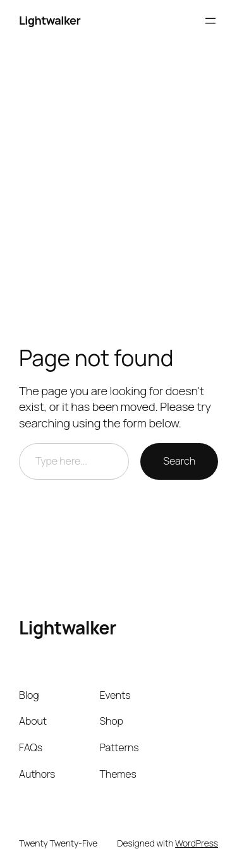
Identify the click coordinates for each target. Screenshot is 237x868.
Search (179, 461)
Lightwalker (50, 20)
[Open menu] (210, 21)
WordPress (197, 843)
